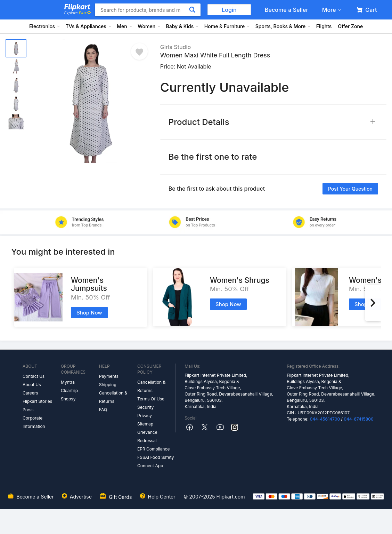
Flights (324, 26)
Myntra (68, 382)
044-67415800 (359, 419)
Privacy (145, 416)
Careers (30, 393)
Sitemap (145, 424)
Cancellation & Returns (113, 397)
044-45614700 (325, 419)
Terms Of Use (151, 399)
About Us (32, 385)
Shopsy (68, 399)
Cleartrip (69, 390)
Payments (109, 376)
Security (145, 407)
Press (28, 410)
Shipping (108, 385)
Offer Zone (350, 26)
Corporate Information (34, 422)
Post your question (350, 189)
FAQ (103, 410)
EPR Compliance (153, 449)
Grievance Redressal (147, 436)
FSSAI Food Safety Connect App (156, 461)
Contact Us (34, 376)
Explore (77, 13)
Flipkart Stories (37, 401)
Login (229, 10)
